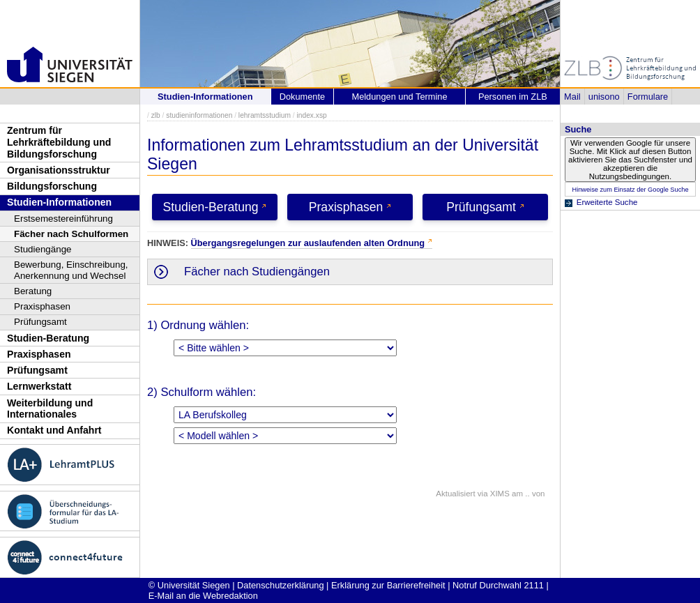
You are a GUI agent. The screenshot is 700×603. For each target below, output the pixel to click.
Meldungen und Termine (399, 97)
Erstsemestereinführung (63, 219)
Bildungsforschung (52, 186)
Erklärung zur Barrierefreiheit (388, 585)
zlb (156, 115)
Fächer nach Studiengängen (257, 272)
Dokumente (302, 97)
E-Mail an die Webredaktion (203, 596)
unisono (604, 97)
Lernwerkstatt (39, 386)
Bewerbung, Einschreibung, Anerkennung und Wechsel (71, 270)
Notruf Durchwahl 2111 (498, 585)
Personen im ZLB (513, 97)
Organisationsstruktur (59, 170)
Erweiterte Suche (607, 202)
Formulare (648, 97)
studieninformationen (199, 115)
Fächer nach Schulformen (71, 234)
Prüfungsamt (40, 322)
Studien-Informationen (59, 202)
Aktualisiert (455, 494)
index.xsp (311, 115)
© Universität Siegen (189, 585)
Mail (572, 97)
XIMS (500, 494)
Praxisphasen (42, 306)
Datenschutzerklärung (280, 585)
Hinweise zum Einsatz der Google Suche (630, 190)
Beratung (33, 291)
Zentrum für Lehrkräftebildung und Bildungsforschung (59, 142)
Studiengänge (43, 249)
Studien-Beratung (48, 338)
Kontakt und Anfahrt (54, 430)
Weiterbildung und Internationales (50, 409)
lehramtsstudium (265, 115)
